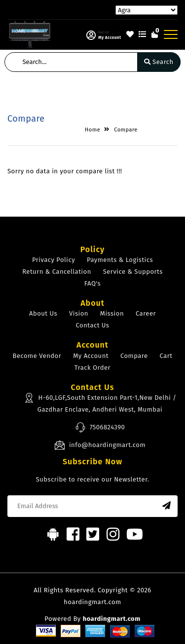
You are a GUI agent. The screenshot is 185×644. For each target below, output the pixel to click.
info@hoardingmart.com (100, 445)
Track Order (92, 368)
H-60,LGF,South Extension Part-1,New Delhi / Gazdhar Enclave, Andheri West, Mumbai (100, 403)
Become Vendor (37, 356)
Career (146, 313)
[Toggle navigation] (171, 34)
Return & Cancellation (57, 272)
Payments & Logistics (120, 260)
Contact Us (93, 325)
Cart (166, 356)
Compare (126, 130)
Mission (112, 313)
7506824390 (100, 427)
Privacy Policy (54, 260)
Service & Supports (133, 272)
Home (92, 130)
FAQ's (92, 283)
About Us (43, 313)
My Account (91, 356)
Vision (79, 313)
